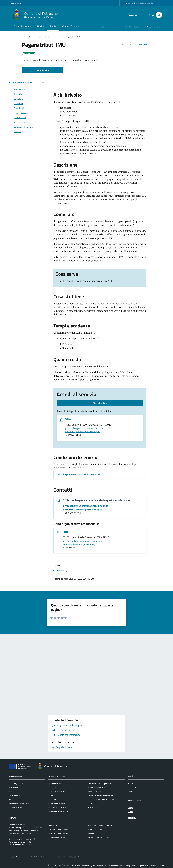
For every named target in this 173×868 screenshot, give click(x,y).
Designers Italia (142, 865)
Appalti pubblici (54, 795)
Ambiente (52, 788)
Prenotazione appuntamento (60, 829)
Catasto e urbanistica (57, 803)
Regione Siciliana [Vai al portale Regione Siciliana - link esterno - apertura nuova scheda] (18, 3)
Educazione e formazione (58, 811)
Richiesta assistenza (57, 837)
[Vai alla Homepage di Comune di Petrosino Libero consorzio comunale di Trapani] (36, 15)
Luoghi (130, 808)
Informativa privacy (96, 829)
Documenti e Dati (15, 807)
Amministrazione (23, 26)
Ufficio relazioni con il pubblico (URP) (23, 839)
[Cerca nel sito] (159, 15)
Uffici (11, 791)
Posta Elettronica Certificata (20, 842)
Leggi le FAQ (53, 825)
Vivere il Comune (71, 26)
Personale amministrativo (19, 803)
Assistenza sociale (132, 27)
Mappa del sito (14, 857)
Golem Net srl (98, 865)
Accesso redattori (157, 865)
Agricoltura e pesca (56, 784)
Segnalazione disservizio (58, 833)
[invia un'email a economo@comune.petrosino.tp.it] (82, 510)
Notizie (131, 784)
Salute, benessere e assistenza (100, 795)
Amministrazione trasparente (140, 3)
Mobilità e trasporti (96, 791)
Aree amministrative (17, 788)
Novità (41, 26)
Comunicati (132, 788)
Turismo (91, 803)
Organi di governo (16, 784)
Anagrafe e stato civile (57, 791)
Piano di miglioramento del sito (68, 857)
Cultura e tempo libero (57, 807)
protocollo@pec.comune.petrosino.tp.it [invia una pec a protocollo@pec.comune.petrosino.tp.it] (85, 428)
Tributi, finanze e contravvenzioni (101, 799)
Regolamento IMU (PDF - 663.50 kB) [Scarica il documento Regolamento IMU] (82, 474)
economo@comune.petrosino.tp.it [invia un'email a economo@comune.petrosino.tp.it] (82, 432)
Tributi (69, 419)
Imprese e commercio (97, 788)
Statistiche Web (38, 857)
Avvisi (130, 791)
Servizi (53, 26)
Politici (11, 799)
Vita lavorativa (94, 807)
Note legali (92, 833)
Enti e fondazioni (15, 795)
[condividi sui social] (128, 45)
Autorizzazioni (54, 799)
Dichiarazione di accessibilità (99, 837)
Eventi (130, 812)
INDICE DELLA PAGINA (21, 83)
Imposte (102, 27)
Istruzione (115, 27)
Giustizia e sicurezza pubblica (99, 784)
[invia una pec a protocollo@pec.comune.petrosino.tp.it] (85, 506)
